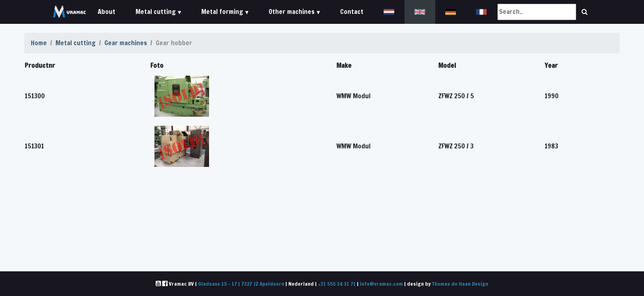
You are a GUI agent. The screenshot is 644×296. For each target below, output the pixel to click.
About (107, 12)
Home (39, 43)
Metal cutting (76, 43)
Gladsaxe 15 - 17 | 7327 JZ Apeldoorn (241, 284)
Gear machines (126, 43)
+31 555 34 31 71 (337, 284)
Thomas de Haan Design (460, 284)
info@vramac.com (381, 284)
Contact (352, 12)
